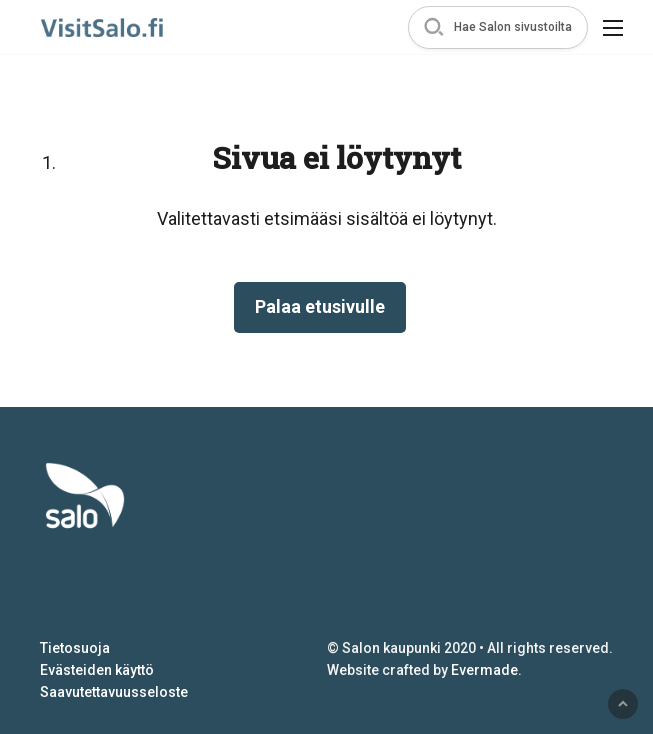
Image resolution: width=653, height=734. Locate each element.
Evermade (484, 670)
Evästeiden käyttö (97, 670)
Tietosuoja (75, 648)
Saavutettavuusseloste (114, 692)
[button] (498, 27)
